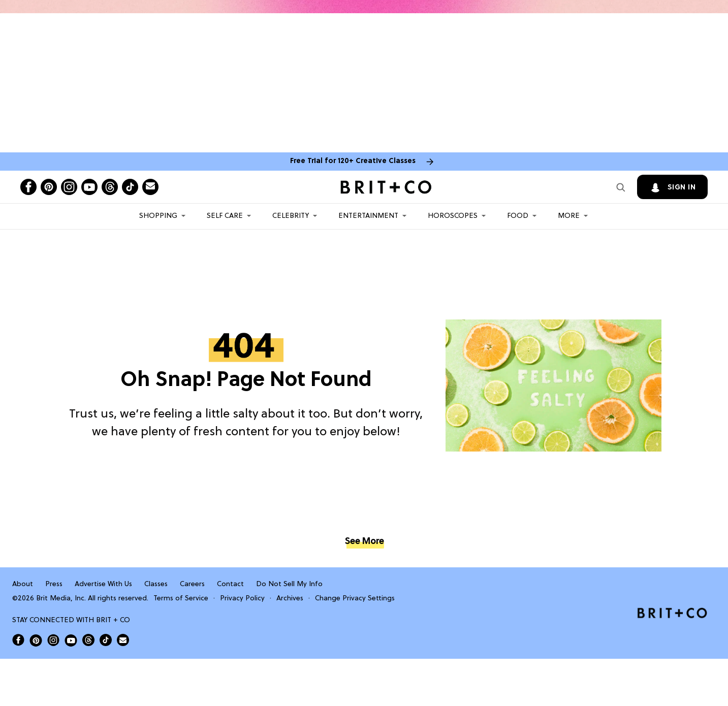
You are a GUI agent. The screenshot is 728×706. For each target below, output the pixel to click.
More (569, 216)
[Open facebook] (28, 187)
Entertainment (368, 216)
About (23, 584)
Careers (192, 584)
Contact (230, 584)
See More (364, 542)
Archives (290, 599)
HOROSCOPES (453, 216)
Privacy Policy (242, 599)
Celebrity (291, 216)
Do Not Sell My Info (289, 584)
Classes (156, 584)
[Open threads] (110, 187)
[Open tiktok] (130, 187)
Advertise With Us (103, 584)
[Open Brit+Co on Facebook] (18, 640)
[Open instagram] (69, 187)
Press (54, 584)
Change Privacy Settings (355, 599)
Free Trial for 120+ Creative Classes (353, 161)
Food (518, 216)
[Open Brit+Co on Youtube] (71, 640)
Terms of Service (181, 599)
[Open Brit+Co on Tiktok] (106, 640)
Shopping (158, 216)
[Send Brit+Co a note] (150, 187)
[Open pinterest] (49, 187)
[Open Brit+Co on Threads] (88, 640)
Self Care (225, 216)
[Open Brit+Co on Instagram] (53, 640)
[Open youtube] (89, 187)
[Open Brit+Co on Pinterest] (36, 640)
